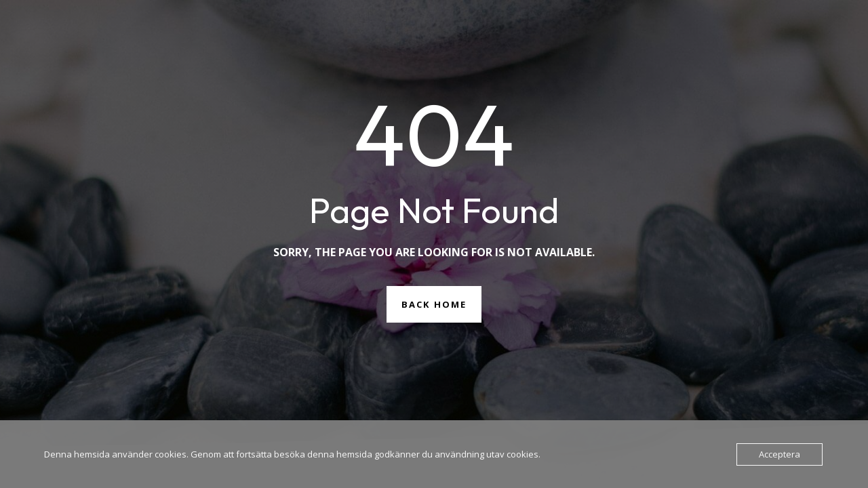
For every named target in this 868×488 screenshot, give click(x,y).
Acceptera (780, 454)
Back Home (434, 304)
